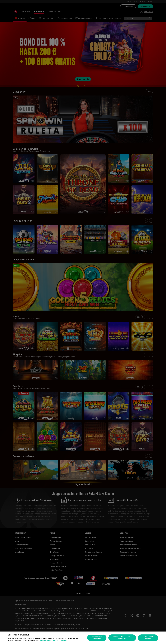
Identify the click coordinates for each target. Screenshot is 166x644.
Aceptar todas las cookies (148, 638)
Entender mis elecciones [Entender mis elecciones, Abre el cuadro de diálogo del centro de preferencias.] (97, 638)
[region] (83, 638)
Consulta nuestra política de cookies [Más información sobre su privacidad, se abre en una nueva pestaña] (53, 641)
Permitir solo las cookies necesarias (122, 638)
